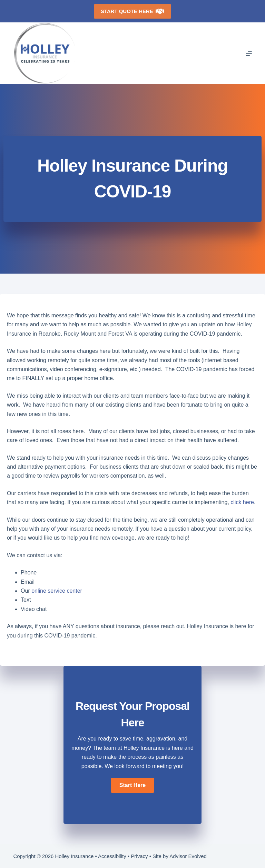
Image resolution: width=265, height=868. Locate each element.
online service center (57, 591)
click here (242, 502)
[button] (132, 785)
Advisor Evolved (188, 856)
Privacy (139, 856)
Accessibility (112, 856)
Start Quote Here (133, 11)
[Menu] (249, 53)
